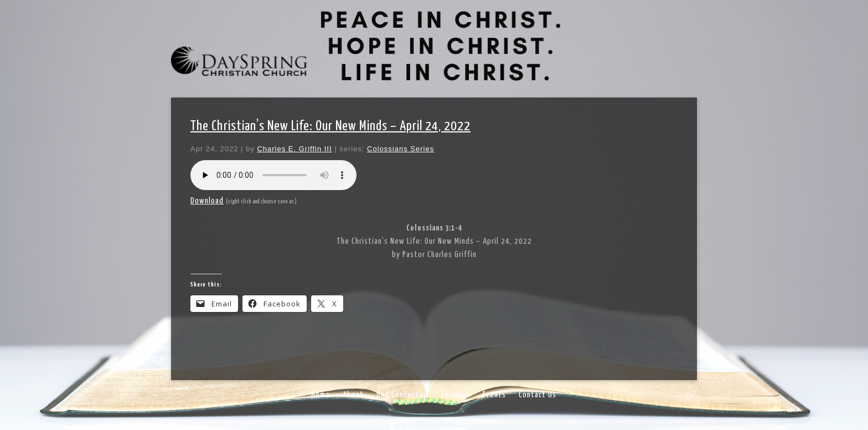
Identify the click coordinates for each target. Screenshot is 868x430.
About (353, 395)
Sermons (455, 395)
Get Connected (402, 395)
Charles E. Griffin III (294, 149)
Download (207, 201)
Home (321, 395)
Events (494, 395)
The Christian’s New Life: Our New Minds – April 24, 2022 (330, 126)
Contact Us (538, 395)
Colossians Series (401, 149)
